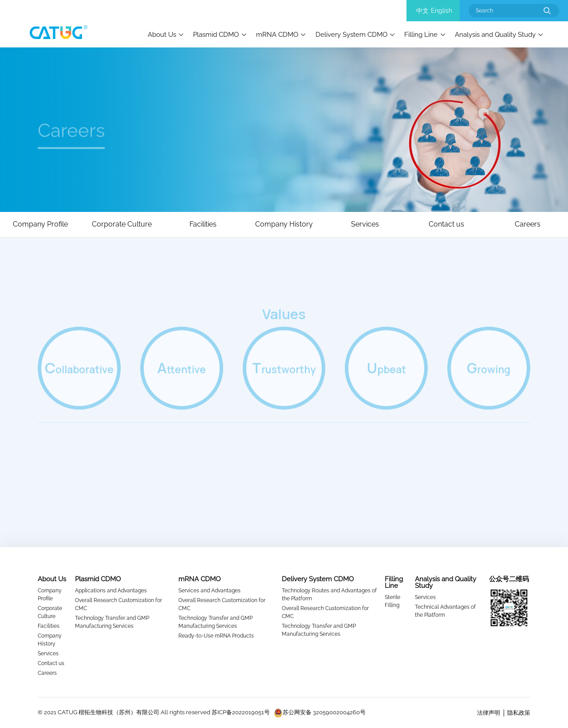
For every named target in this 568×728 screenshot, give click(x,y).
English (442, 11)
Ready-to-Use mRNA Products (216, 636)
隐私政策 (519, 713)
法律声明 (489, 713)
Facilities (49, 626)
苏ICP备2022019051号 (241, 712)
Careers (47, 673)
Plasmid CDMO (216, 34)
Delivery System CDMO (351, 34)
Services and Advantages (209, 591)
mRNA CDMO (277, 34)
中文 (422, 11)
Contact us (51, 663)
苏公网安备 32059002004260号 (320, 712)
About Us (162, 34)
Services (48, 654)
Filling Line (421, 34)
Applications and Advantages (111, 591)
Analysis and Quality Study (495, 34)
